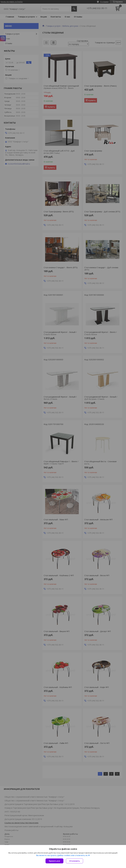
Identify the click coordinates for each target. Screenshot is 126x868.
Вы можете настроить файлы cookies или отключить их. (62, 855)
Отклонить (75, 861)
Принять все (54, 861)
